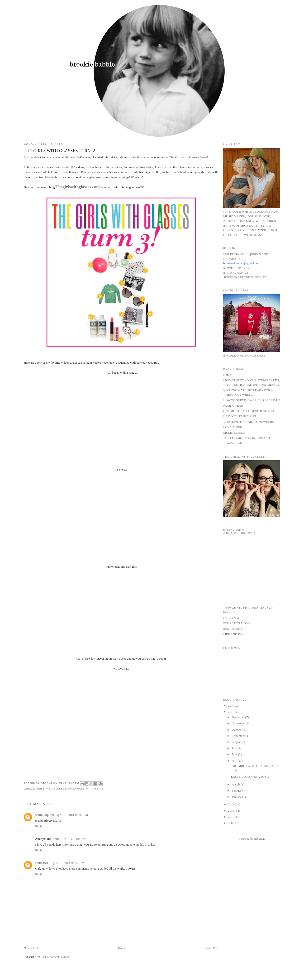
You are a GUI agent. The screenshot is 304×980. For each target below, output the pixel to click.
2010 (231, 817)
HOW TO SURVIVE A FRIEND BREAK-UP (252, 400)
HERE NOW (231, 618)
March (236, 784)
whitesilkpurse (45, 815)
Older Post (212, 948)
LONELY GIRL (233, 427)
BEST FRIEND (233, 629)
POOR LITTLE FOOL (237, 623)
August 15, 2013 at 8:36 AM (67, 863)
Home (122, 948)
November (239, 723)
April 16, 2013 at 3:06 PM (72, 815)
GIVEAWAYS (76, 789)
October (237, 730)
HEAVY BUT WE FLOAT (240, 416)
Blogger (259, 839)
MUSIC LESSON (234, 433)
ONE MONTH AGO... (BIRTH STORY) (249, 411)
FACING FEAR (233, 406)
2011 (231, 811)
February (238, 791)
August (237, 742)
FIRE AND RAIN (234, 634)
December (239, 717)
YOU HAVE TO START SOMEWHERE (249, 422)
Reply (39, 826)
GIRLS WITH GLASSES (51, 789)
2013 (231, 712)
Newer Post (31, 948)
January (237, 797)
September (239, 736)
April (235, 760)
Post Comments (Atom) (56, 957)
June (235, 754)
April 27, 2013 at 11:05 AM (69, 839)
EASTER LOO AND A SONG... (251, 777)
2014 (231, 706)
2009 (231, 823)
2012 (231, 804)
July (235, 748)
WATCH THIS (95, 789)
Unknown (42, 863)
